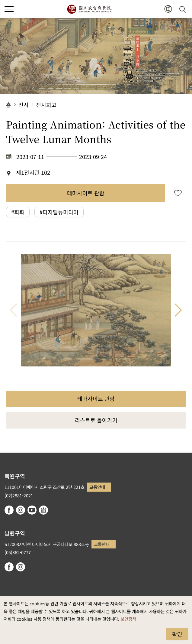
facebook (9, 510)
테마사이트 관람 (86, 193)
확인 (177, 634)
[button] (168, 9)
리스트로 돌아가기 (96, 420)
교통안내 (97, 487)
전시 (24, 105)
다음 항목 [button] (178, 310)
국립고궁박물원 (89, 9)
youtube (32, 510)
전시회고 (46, 105)
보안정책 (128, 619)
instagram (21, 510)
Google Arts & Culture (43, 510)
